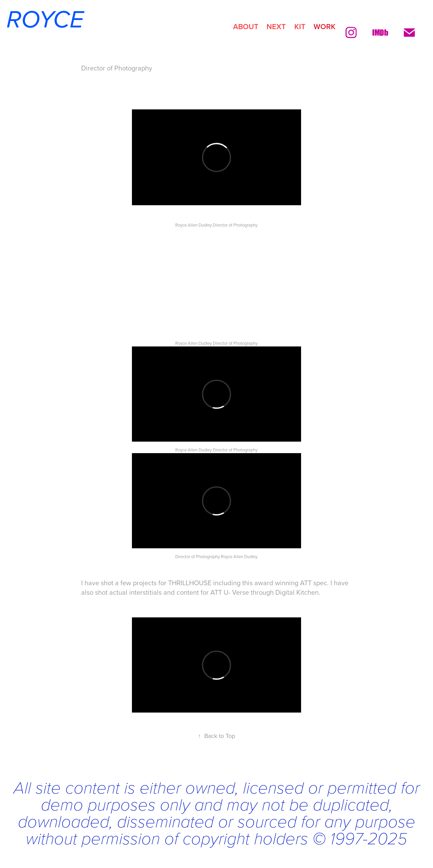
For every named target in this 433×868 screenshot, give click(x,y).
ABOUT (246, 26)
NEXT (276, 26)
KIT (300, 26)
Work (325, 26)
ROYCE (42, 20)
